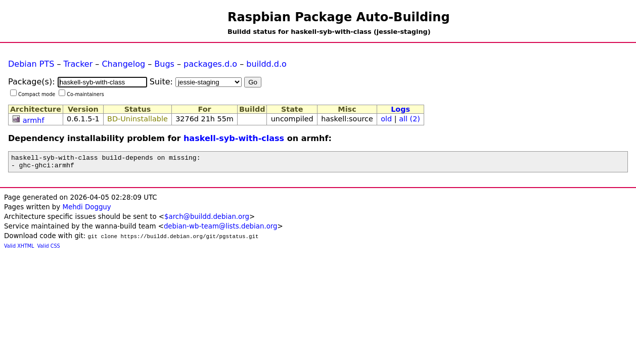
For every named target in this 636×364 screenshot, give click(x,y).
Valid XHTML (19, 249)
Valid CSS (49, 249)
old (386, 119)
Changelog (123, 64)
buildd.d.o (266, 64)
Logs (400, 109)
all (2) (410, 119)
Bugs (164, 64)
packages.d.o (210, 64)
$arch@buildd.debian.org (207, 220)
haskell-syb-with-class (234, 138)
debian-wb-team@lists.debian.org (221, 229)
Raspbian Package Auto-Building (339, 17)
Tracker (78, 64)
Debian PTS (31, 64)
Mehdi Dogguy (86, 210)
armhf (34, 120)
